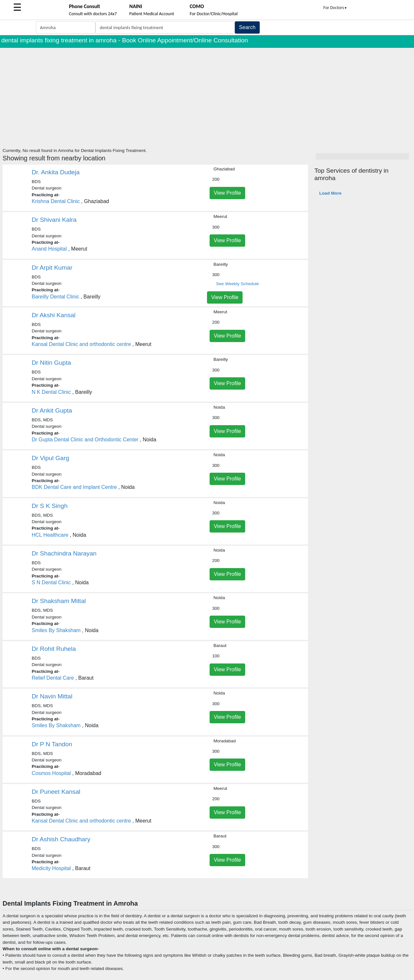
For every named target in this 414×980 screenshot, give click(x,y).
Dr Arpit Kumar (52, 268)
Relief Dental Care (53, 678)
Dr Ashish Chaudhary (61, 839)
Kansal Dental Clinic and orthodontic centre (81, 344)
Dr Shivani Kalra (54, 220)
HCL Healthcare (50, 535)
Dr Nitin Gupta (51, 363)
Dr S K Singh (50, 506)
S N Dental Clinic (51, 582)
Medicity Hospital (51, 868)
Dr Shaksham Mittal (59, 601)
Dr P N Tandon (52, 744)
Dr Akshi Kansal (54, 315)
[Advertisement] (207, 96)
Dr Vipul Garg (50, 458)
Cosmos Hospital (51, 773)
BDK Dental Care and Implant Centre (74, 487)
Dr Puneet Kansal (56, 792)
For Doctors (335, 8)
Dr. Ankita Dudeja (56, 172)
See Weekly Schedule (238, 284)
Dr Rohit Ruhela (54, 649)
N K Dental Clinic (51, 392)
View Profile (227, 193)
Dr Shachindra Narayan (64, 553)
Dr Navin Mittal (52, 696)
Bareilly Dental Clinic (55, 297)
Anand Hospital (49, 249)
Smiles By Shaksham (56, 630)
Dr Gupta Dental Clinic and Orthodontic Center (85, 440)
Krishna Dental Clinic (56, 201)
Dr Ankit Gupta (52, 410)
